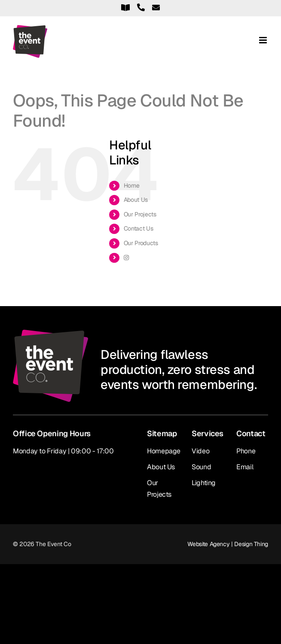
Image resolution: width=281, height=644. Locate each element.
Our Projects (140, 214)
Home (132, 185)
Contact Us (138, 228)
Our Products (141, 243)
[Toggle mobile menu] (264, 40)
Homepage (164, 451)
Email (245, 467)
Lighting (204, 483)
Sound (201, 467)
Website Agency (208, 544)
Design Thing (251, 544)
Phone (246, 451)
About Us (136, 200)
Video (200, 451)
